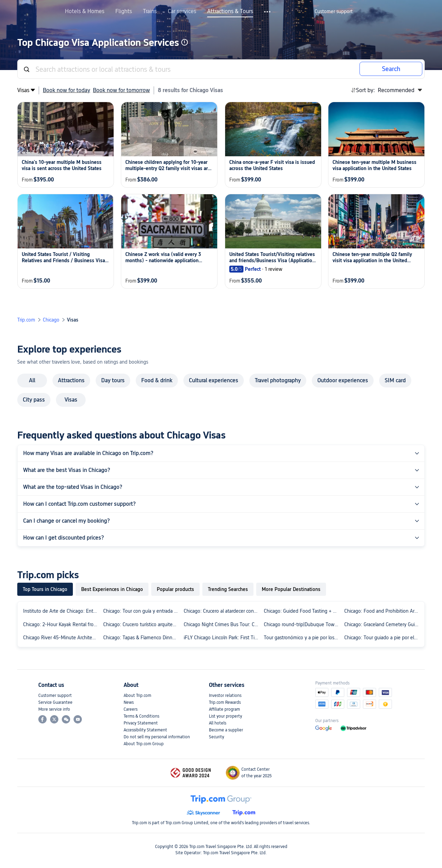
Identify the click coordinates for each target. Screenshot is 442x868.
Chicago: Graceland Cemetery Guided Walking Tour (383, 624)
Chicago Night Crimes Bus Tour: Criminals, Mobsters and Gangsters (222, 624)
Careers (131, 709)
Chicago (51, 320)
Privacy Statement (141, 723)
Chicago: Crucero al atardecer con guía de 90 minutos (222, 611)
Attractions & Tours (230, 11)
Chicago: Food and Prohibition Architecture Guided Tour (383, 611)
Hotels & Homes (85, 11)
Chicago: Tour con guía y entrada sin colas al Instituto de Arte (142, 611)
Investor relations (225, 696)
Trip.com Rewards (225, 702)
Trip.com (26, 320)
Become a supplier (226, 730)
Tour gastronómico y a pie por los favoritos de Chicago (302, 638)
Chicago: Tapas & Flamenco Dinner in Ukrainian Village (142, 638)
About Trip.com (137, 696)
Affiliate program (224, 709)
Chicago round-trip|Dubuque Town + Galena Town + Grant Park (302, 624)
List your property (225, 716)
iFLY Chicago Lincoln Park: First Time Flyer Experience (222, 638)
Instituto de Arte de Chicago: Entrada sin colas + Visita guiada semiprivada (62, 611)
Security (217, 737)
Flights (124, 11)
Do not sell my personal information (157, 737)
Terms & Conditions (141, 716)
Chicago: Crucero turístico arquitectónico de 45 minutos (142, 624)
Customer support (55, 696)
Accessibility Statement (145, 730)
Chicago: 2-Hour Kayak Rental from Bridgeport (62, 624)
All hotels (218, 723)
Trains (150, 11)
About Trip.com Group (144, 744)
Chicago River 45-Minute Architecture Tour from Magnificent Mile (62, 638)
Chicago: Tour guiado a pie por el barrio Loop (383, 638)
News (129, 702)
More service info (54, 709)
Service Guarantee (55, 702)
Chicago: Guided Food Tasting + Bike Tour (302, 611)
